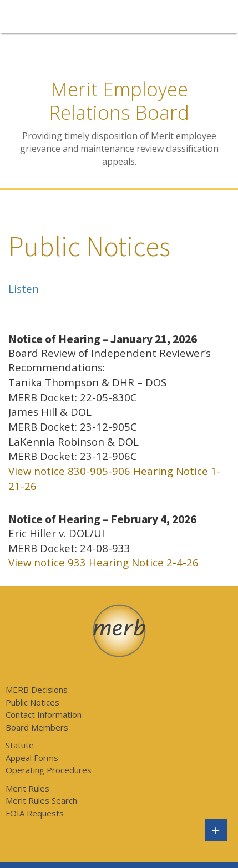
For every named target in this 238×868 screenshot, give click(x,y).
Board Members (37, 727)
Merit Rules (27, 788)
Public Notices (32, 702)
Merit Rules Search (41, 800)
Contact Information (44, 714)
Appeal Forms (32, 758)
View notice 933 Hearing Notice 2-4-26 (103, 562)
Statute (20, 745)
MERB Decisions (37, 690)
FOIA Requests (35, 813)
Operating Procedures (49, 770)
